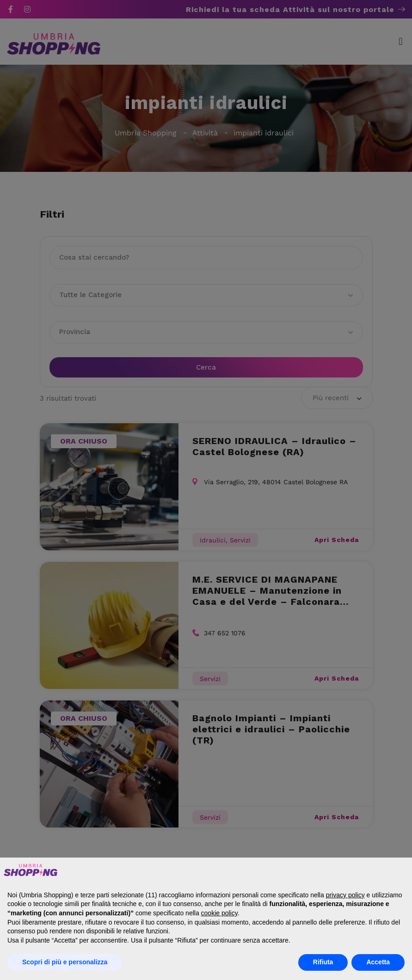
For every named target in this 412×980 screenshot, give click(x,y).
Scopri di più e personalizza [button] (65, 962)
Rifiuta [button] (323, 962)
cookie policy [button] (219, 913)
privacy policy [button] (345, 895)
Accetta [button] (378, 962)
